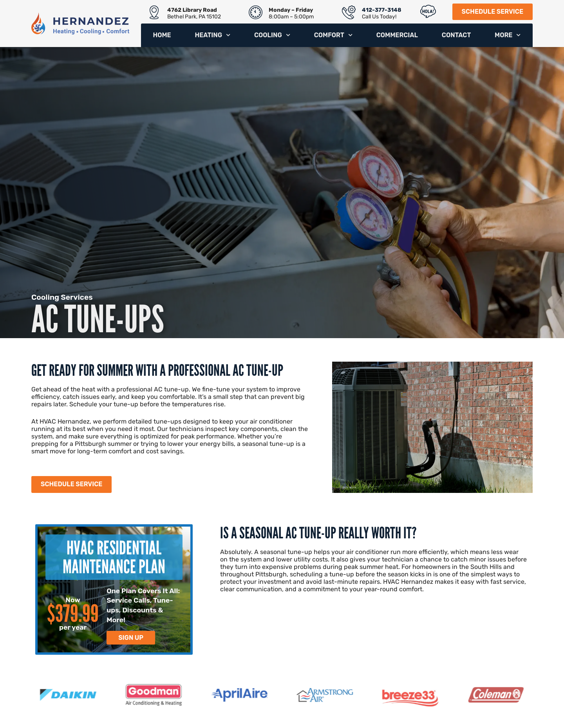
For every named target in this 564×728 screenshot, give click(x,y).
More (508, 35)
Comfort (333, 35)
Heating (212, 35)
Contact (456, 35)
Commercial (397, 35)
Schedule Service (493, 12)
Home (162, 35)
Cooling (272, 35)
